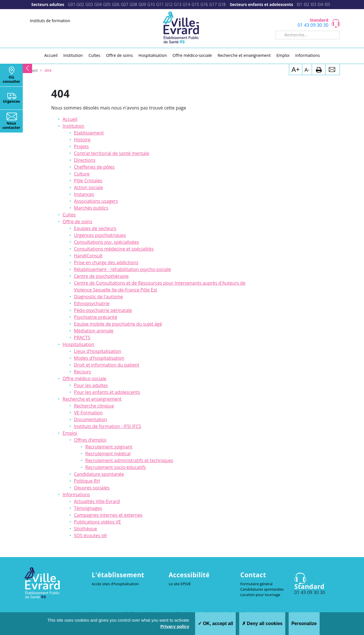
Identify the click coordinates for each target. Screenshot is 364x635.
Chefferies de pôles (94, 167)
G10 (151, 4)
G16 (204, 4)
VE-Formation (88, 413)
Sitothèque (85, 529)
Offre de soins (77, 222)
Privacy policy (175, 626)
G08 (133, 4)
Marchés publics (91, 208)
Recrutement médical (108, 454)
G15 (195, 4)
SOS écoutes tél (90, 535)
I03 (313, 4)
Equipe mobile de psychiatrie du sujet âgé (118, 324)
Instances (84, 194)
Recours (82, 372)
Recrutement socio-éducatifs (116, 467)
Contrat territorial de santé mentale (112, 153)
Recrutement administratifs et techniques (129, 460)
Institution (73, 126)
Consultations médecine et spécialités (114, 249)
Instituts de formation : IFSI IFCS (107, 426)
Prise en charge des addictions (106, 262)
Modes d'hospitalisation (99, 358)
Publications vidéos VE (97, 522)
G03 (89, 4)
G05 (107, 4)
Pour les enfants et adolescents (107, 392)
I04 (320, 4)
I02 (307, 4)
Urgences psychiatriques (100, 235)
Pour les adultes (91, 385)
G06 (116, 4)
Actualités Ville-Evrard (97, 501)
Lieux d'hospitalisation (98, 351)
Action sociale (88, 187)
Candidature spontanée (99, 474)
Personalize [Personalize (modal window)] (304, 623)
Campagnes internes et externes (108, 515)
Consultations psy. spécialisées (106, 242)
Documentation (90, 419)
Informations (76, 495)
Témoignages (88, 508)
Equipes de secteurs (95, 228)
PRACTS (82, 338)
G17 (213, 4)
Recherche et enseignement (92, 399)
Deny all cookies (262, 623)
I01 (299, 4)
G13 (178, 4)
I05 (327, 4)
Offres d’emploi (90, 440)
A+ (296, 69)
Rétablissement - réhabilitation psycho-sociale (122, 269)
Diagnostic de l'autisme (98, 297)
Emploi (70, 433)
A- (307, 70)
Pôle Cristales (88, 181)
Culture (82, 174)
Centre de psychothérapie (101, 276)
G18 (222, 4)
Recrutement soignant (109, 447)
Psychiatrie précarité (96, 317)
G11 (160, 4)
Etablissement (89, 133)
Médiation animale (94, 331)
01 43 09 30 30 (313, 25)
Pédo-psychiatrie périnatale (103, 310)
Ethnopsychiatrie (92, 303)
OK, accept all (215, 623)
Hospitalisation (78, 344)
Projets (81, 146)
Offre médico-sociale (84, 378)
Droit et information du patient (107, 365)
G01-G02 (76, 4)
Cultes (69, 215)
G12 (169, 4)
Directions (85, 160)
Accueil (70, 119)
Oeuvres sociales (92, 488)
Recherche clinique (94, 406)
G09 (142, 4)
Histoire (82, 140)
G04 (98, 4)
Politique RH (87, 481)
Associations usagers (96, 201)
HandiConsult (88, 256)
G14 (187, 4)
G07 (125, 4)
